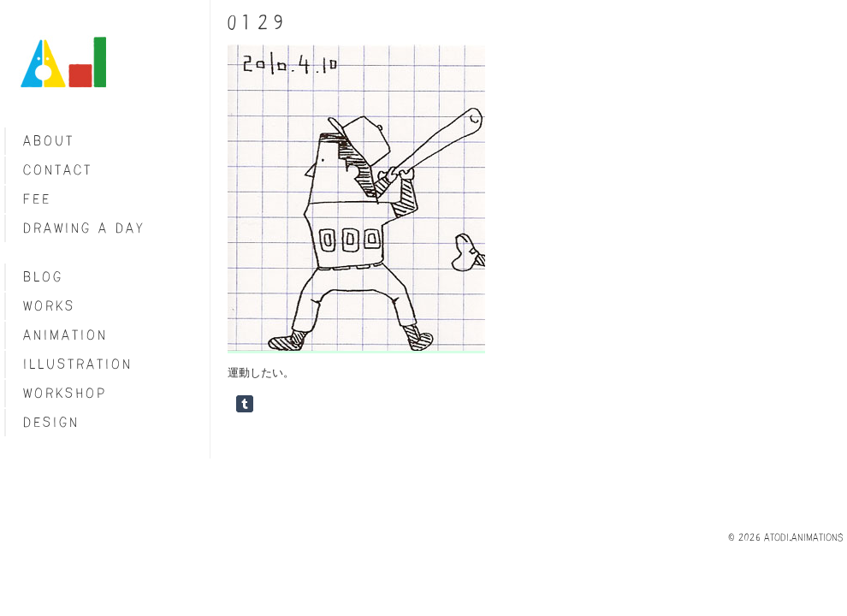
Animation (65, 335)
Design (51, 422)
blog (43, 277)
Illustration (78, 364)
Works (49, 306)
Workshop (65, 393)
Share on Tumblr (245, 404)
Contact (58, 170)
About (49, 141)
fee (37, 199)
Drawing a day (84, 228)
